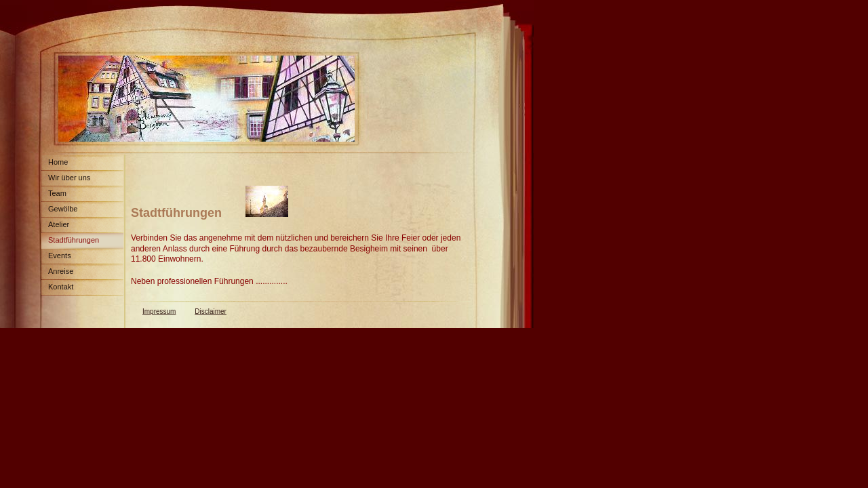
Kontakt (61, 287)
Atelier (59, 224)
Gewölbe (63, 209)
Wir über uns (69, 178)
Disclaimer (211, 311)
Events (60, 256)
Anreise (61, 271)
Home (58, 162)
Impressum (159, 311)
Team (57, 193)
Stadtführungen (74, 240)
